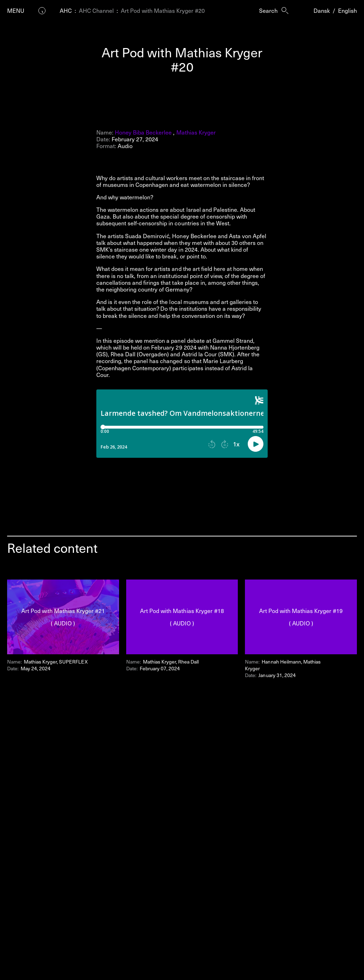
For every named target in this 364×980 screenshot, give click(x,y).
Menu (16, 11)
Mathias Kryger (196, 132)
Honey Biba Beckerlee (143, 132)
